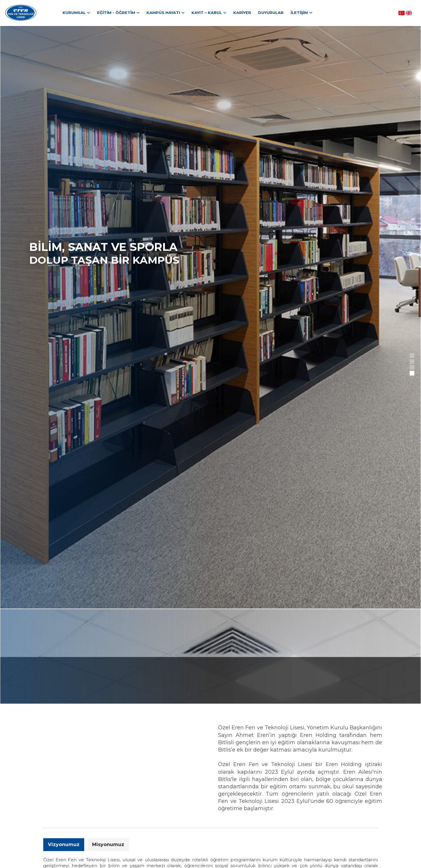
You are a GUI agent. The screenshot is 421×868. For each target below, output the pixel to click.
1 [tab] (413, 356)
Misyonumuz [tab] (108, 844)
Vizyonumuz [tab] (64, 844)
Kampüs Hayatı (163, 13)
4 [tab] (413, 374)
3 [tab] (413, 368)
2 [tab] (413, 362)
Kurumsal (74, 13)
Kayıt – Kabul (207, 13)
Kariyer (242, 13)
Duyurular (271, 13)
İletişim (299, 13)
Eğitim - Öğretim (116, 13)
